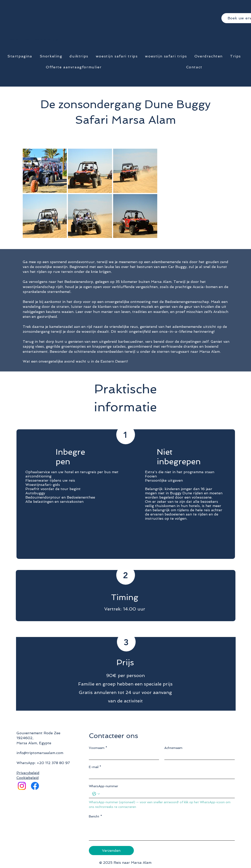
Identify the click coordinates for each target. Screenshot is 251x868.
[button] (51, 56)
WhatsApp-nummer (103, 786)
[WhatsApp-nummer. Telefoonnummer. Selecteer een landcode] (96, 794)
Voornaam (98, 748)
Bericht (95, 816)
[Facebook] (35, 786)
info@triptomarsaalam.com (40, 753)
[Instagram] (22, 786)
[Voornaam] (123, 756)
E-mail (95, 767)
